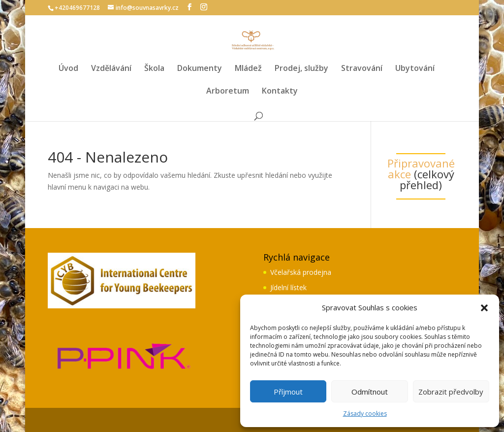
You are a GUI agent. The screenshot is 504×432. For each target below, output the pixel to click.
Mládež (248, 69)
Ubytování (415, 69)
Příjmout (288, 392)
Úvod (68, 69)
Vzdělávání (111, 69)
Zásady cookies (365, 414)
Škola (154, 69)
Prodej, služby (301, 69)
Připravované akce (421, 168)
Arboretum (228, 92)
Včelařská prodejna (301, 272)
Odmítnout (370, 392)
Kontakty (280, 92)
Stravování (362, 69)
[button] (484, 308)
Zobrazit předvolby (451, 392)
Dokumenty (200, 69)
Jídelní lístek (288, 287)
